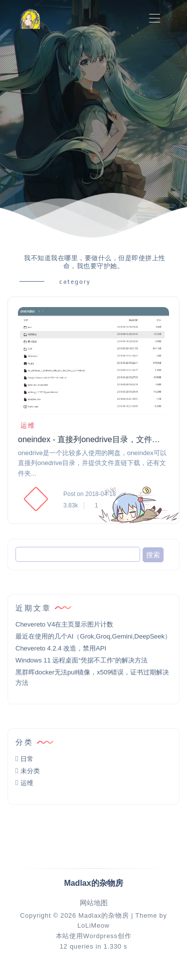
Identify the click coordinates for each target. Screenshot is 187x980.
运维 (27, 425)
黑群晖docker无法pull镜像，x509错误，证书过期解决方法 (92, 677)
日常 (27, 759)
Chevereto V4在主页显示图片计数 (65, 624)
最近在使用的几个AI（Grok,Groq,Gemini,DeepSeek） (93, 636)
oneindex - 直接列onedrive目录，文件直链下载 (93, 439)
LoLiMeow (93, 925)
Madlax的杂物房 (103, 915)
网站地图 (94, 903)
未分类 (30, 771)
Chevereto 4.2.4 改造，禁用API (61, 648)
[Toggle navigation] (154, 19)
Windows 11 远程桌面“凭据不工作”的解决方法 (82, 660)
